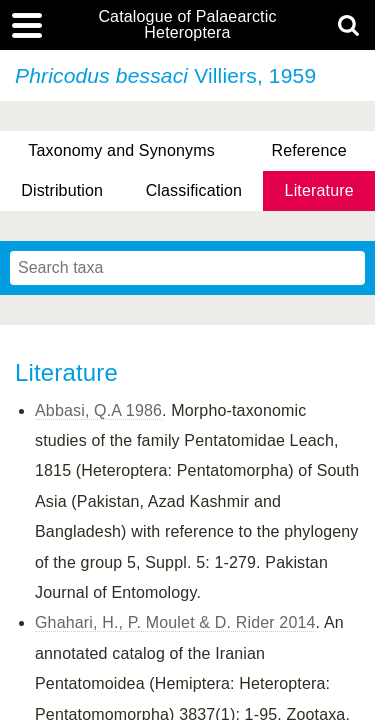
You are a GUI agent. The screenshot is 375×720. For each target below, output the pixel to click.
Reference (308, 150)
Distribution (62, 190)
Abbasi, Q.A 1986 (98, 410)
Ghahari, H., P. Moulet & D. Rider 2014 (175, 622)
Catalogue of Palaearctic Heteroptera (187, 25)
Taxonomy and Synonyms (121, 150)
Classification (194, 190)
